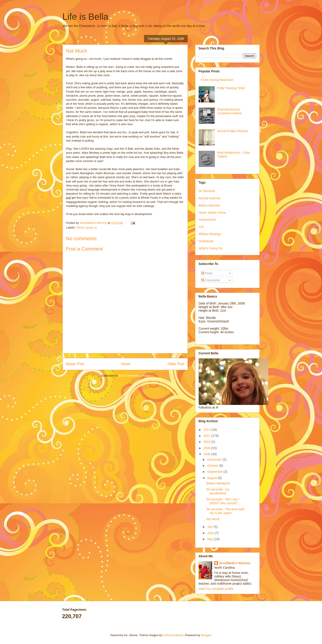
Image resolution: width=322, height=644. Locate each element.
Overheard (206, 241)
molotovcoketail (173, 635)
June (211, 533)
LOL (202, 227)
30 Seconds (207, 191)
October (213, 466)
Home (126, 364)
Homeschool (207, 220)
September (215, 472)
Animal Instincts (210, 198)
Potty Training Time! (231, 88)
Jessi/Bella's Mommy (235, 563)
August (212, 478)
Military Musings (210, 234)
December (215, 460)
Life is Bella (85, 17)
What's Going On (211, 248)
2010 (207, 442)
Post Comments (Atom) (134, 376)
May (211, 539)
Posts (207, 273)
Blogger (206, 635)
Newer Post (75, 364)
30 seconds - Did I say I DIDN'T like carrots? (223, 501)
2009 (207, 448)
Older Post (176, 364)
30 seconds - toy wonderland (218, 491)
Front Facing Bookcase (217, 80)
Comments (211, 280)
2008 (207, 454)
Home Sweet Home (212, 213)
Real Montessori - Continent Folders (230, 111)
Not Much (213, 519)
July (210, 527)
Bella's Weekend (218, 483)
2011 (207, 436)
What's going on (87, 228)
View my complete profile (216, 589)
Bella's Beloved (209, 205)
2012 (207, 430)
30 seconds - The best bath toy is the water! (225, 511)
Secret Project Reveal (232, 131)
